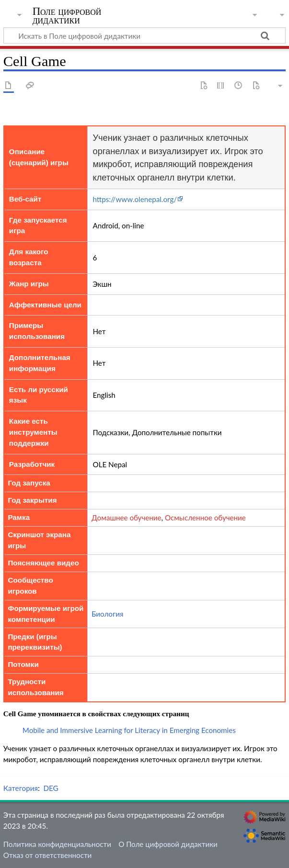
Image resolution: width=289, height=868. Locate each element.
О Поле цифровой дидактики (168, 844)
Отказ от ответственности (47, 855)
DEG (51, 788)
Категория (21, 788)
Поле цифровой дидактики (67, 16)
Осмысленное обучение (205, 518)
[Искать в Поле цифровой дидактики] (144, 35)
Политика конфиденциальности (57, 844)
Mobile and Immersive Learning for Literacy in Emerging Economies (129, 730)
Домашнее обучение (127, 518)
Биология (107, 614)
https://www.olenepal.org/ (135, 199)
